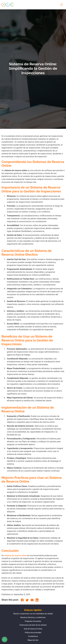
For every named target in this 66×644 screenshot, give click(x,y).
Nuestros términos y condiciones (33, 617)
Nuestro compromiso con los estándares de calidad (33, 614)
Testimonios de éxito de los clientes (33, 625)
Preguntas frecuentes (33, 621)
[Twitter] (27, 600)
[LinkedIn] (37, 600)
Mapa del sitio (33, 640)
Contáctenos (33, 636)
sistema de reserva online (15, 555)
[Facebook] (22, 600)
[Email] (32, 600)
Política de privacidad (33, 633)
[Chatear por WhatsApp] (4, 639)
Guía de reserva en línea (33, 629)
